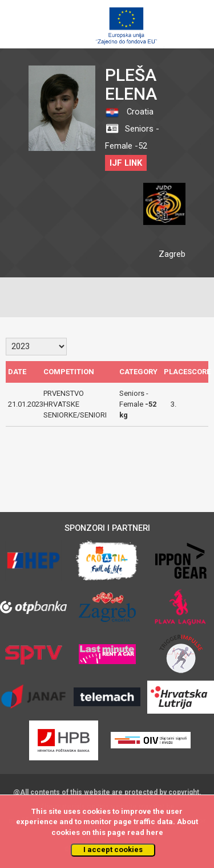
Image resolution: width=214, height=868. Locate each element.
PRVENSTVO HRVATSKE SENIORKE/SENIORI (75, 404)
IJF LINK (126, 163)
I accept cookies (113, 849)
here (155, 832)
